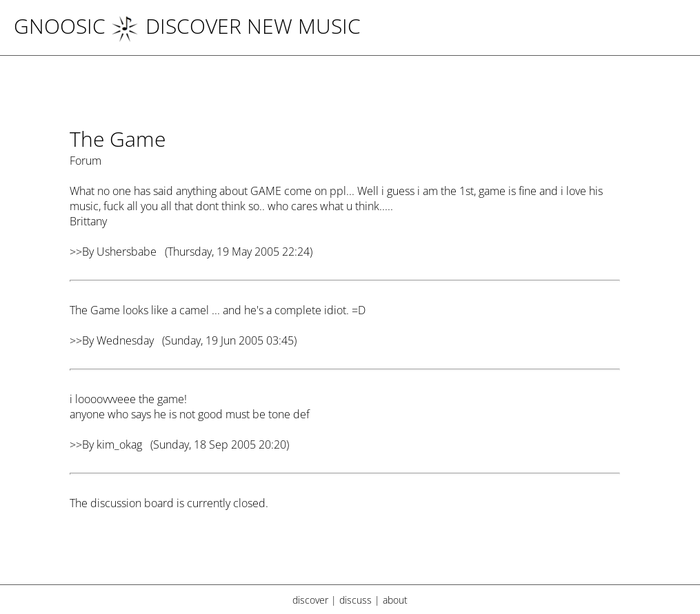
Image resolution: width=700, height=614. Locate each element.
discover (310, 600)
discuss (356, 600)
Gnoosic (60, 26)
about (395, 600)
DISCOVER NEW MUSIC (236, 26)
